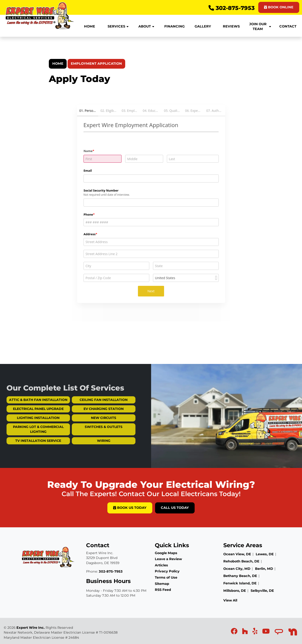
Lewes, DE (265, 554)
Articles (161, 565)
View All (230, 600)
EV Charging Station (92, 409)
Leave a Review (168, 559)
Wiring (91, 441)
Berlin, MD (264, 569)
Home (58, 64)
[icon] (235, 632)
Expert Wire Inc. (31, 628)
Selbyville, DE (262, 591)
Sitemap (162, 584)
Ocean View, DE (237, 554)
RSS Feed (163, 590)
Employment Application (96, 64)
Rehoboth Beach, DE (241, 561)
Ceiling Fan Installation (92, 400)
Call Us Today (175, 508)
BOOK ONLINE (279, 7)
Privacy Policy (167, 571)
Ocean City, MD (237, 569)
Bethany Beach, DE (240, 576)
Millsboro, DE (235, 591)
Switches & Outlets (92, 427)
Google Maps (166, 553)
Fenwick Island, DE (240, 583)
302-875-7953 (232, 8)
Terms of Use (166, 577)
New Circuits (92, 418)
